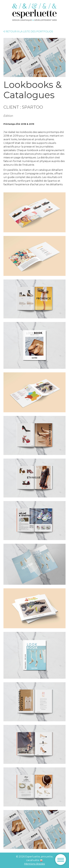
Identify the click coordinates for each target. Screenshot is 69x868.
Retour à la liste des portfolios (28, 32)
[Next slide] (62, 58)
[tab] (20, 75)
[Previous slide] (7, 58)
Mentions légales (34, 864)
